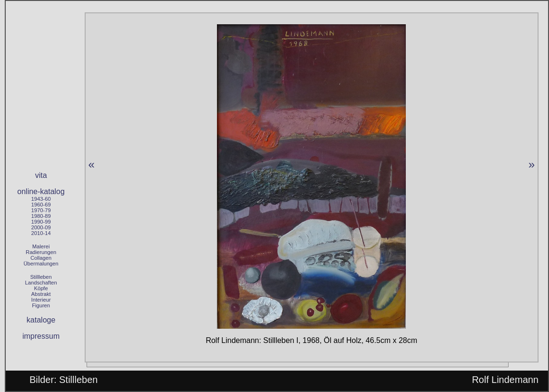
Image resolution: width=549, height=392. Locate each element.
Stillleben (41, 277)
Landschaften (41, 283)
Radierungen (41, 252)
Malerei (41, 246)
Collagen (41, 258)
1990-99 (41, 222)
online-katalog (41, 191)
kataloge (41, 320)
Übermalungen (41, 264)
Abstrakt (41, 294)
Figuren (41, 305)
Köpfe (41, 288)
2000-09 (41, 227)
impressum (41, 336)
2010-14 (41, 233)
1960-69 (41, 205)
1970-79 (41, 210)
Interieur (41, 300)
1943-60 (41, 199)
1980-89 (41, 216)
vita (41, 175)
